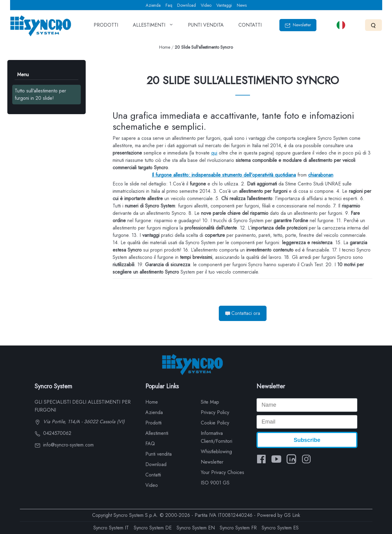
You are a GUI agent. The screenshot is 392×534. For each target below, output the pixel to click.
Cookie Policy (215, 423)
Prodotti (153, 423)
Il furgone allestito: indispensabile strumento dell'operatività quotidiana (224, 175)
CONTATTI (250, 27)
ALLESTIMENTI (153, 27)
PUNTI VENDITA (206, 27)
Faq (169, 5)
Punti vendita (159, 454)
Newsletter (298, 25)
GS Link (292, 515)
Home (165, 47)
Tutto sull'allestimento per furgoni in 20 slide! (40, 94)
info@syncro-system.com (64, 445)
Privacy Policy (215, 412)
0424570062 (53, 433)
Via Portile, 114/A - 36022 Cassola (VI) (80, 422)
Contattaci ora (243, 313)
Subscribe (307, 440)
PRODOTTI (106, 27)
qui (214, 153)
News (242, 5)
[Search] (373, 25)
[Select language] (341, 25)
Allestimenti (157, 433)
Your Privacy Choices (222, 472)
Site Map (210, 402)
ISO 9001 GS (215, 483)
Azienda (153, 5)
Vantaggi (224, 5)
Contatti (153, 475)
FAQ (150, 444)
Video (206, 5)
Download (187, 5)
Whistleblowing (216, 452)
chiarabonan (321, 175)
